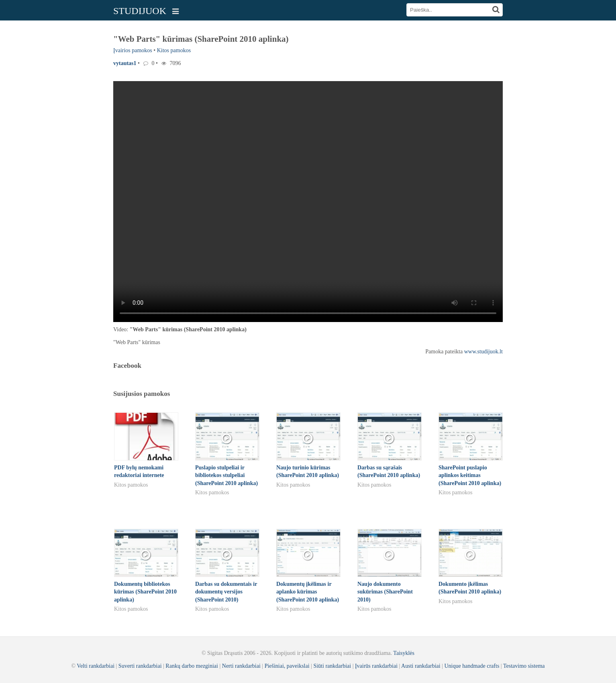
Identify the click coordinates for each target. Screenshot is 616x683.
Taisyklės (404, 653)
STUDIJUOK (140, 11)
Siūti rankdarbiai (332, 666)
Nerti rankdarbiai (241, 666)
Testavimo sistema (524, 666)
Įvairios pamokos (133, 50)
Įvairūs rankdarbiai (376, 666)
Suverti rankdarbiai (140, 666)
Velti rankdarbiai (96, 666)
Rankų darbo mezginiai (192, 666)
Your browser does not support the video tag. (308, 202)
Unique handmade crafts (472, 666)
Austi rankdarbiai (421, 666)
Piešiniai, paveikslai (287, 666)
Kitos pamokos (174, 50)
